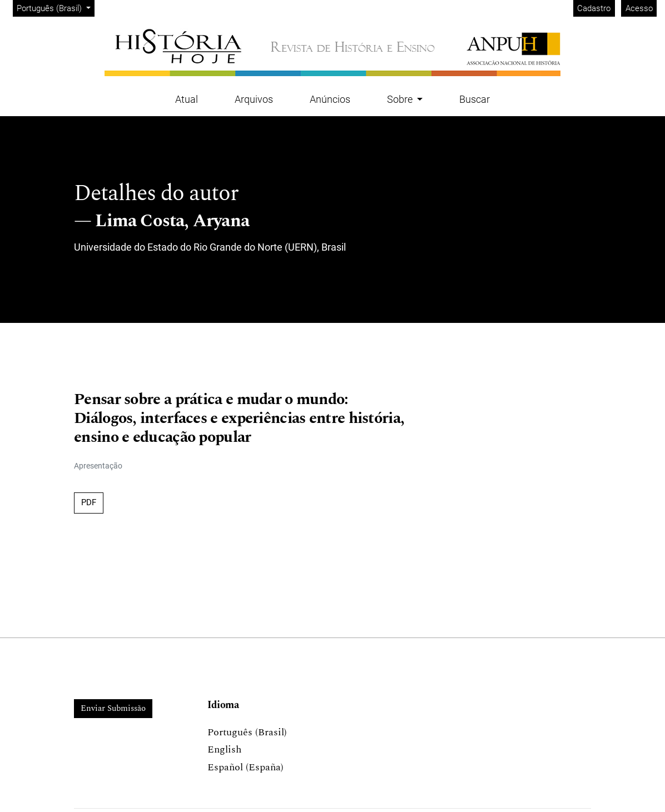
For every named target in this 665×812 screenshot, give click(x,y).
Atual (187, 99)
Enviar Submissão (113, 708)
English (224, 749)
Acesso (639, 8)
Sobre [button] (401, 99)
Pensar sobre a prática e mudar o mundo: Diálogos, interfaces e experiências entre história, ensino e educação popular (239, 419)
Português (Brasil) (55, 8)
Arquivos (254, 99)
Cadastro (594, 8)
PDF (89, 502)
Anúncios (330, 99)
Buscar (475, 99)
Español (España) (245, 767)
